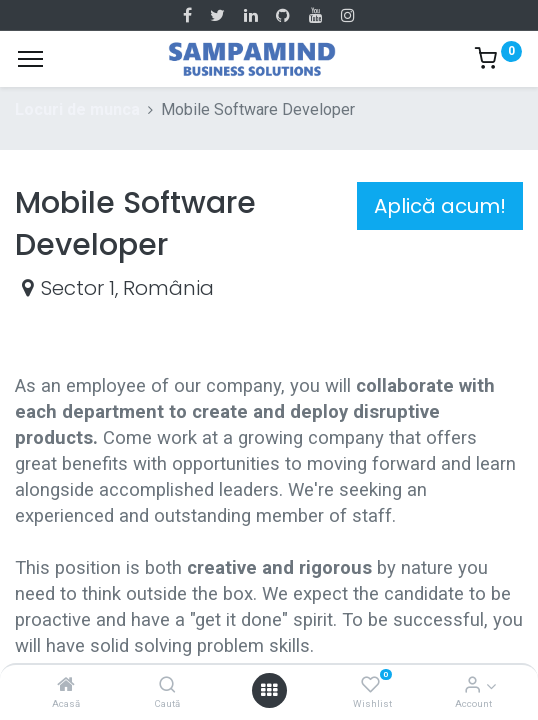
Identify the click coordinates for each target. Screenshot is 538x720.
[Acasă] (66, 685)
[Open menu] (269, 690)
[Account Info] (472, 685)
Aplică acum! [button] (440, 206)
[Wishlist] (370, 685)
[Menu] (30, 59)
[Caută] (167, 685)
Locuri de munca (77, 109)
